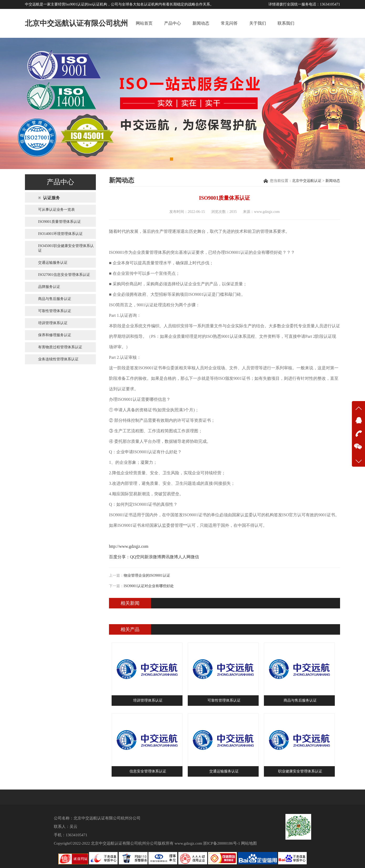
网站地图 (249, 843)
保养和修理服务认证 (55, 335)
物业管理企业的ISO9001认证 (147, 575)
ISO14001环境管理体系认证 (60, 234)
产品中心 (173, 23)
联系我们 (286, 23)
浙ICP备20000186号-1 (221, 843)
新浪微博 (153, 557)
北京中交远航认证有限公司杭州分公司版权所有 (132, 843)
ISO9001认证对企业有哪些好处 (149, 586)
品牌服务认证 (49, 287)
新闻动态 (201, 23)
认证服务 (51, 198)
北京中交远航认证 (307, 181)
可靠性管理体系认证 (55, 311)
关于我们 (258, 23)
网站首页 (144, 23)
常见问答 (229, 23)
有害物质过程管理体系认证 (60, 347)
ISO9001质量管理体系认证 (59, 222)
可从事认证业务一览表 (56, 210)
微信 (195, 557)
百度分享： (119, 557)
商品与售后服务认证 (55, 299)
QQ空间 (137, 557)
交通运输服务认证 (53, 263)
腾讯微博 (170, 557)
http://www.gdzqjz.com (129, 546)
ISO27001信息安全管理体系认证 (64, 275)
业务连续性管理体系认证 (58, 359)
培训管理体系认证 (53, 323)
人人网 (184, 557)
